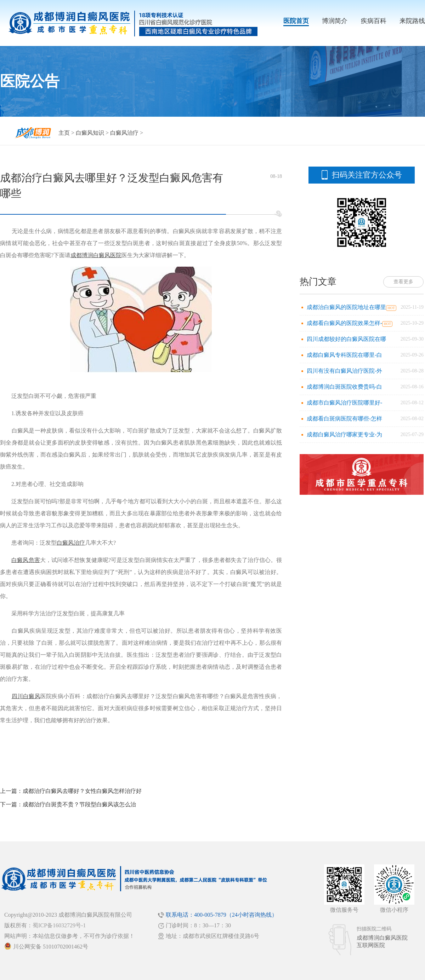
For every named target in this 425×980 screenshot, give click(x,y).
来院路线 (412, 21)
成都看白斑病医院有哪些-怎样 (344, 419)
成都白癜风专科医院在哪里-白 (344, 355)
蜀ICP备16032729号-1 (59, 925)
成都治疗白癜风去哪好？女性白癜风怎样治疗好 (82, 791)
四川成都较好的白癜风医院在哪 (346, 339)
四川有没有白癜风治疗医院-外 (344, 371)
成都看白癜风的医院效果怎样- (344, 323)
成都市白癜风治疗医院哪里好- (344, 403)
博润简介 (335, 21)
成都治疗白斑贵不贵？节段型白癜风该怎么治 (79, 804)
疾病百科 (374, 21)
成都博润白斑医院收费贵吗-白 (344, 387)
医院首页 (296, 21)
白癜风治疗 (124, 133)
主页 (64, 133)
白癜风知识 (90, 133)
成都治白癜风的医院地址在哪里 (346, 307)
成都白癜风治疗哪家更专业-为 (344, 434)
